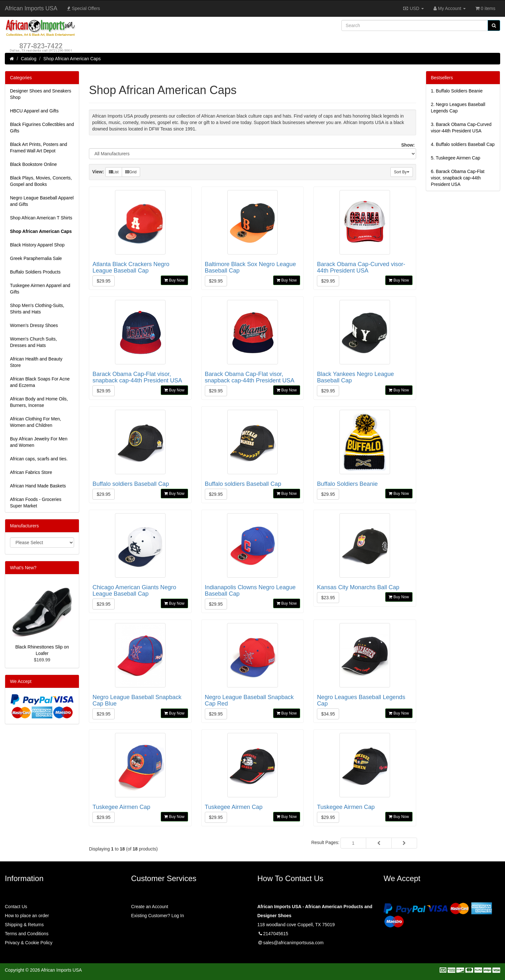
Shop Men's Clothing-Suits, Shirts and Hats (37, 309)
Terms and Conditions (27, 934)
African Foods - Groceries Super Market (36, 503)
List (114, 172)
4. (463, 144)
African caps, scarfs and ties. (39, 459)
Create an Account (150, 907)
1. (457, 91)
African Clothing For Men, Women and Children (36, 422)
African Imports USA (31, 8)
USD (413, 8)
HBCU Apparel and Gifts (34, 111)
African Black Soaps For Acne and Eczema (40, 382)
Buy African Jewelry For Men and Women (39, 442)
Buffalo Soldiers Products (35, 272)
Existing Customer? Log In (157, 916)
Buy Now (174, 280)
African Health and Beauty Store (36, 362)
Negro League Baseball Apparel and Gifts (42, 201)
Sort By (401, 172)
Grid (131, 172)
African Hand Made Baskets (38, 486)
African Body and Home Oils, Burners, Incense (39, 402)
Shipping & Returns (24, 925)
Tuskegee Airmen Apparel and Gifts (40, 289)
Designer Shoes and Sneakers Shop (41, 94)
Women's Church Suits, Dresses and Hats (33, 342)
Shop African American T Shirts (41, 218)
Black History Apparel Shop (37, 245)
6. (458, 178)
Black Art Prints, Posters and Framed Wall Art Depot (38, 148)
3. (461, 128)
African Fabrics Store (31, 472)
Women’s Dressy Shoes (34, 325)
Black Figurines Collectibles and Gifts (42, 128)
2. (458, 108)
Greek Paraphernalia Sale (36, 258)
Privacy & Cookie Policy (29, 943)
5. (456, 158)
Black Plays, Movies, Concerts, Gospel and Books (41, 181)
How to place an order (27, 916)
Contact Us (16, 907)
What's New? (23, 568)
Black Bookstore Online (33, 164)
